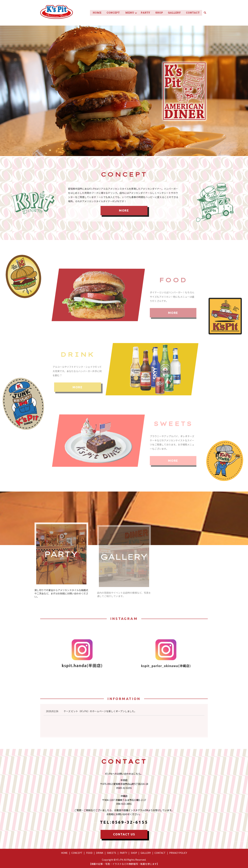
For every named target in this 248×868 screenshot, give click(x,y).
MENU (127, 12)
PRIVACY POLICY (178, 852)
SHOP (158, 12)
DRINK (100, 852)
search (206, 13)
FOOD (89, 852)
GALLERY (174, 12)
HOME (94, 12)
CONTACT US (124, 834)
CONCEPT (110, 12)
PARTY (144, 12)
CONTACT (193, 12)
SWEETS (112, 852)
